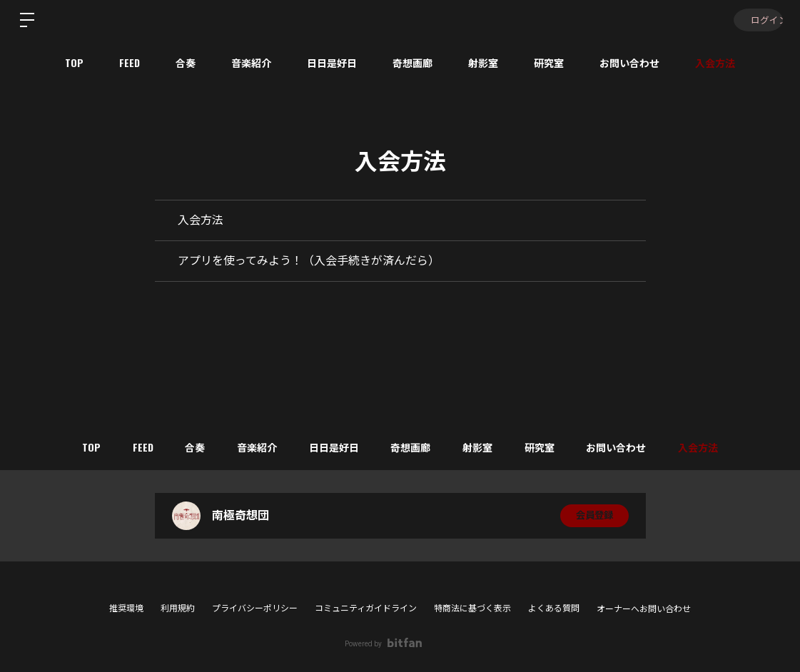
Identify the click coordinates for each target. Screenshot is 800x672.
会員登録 (594, 516)
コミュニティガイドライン (366, 609)
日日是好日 (332, 62)
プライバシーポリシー (255, 609)
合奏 (186, 62)
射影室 (483, 62)
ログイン (757, 20)
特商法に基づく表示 (472, 609)
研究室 (549, 62)
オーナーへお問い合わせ (644, 609)
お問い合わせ (629, 62)
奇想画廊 (412, 62)
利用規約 (178, 609)
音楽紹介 (251, 62)
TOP (74, 62)
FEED (130, 62)
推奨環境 (126, 609)
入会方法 (715, 62)
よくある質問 (554, 609)
